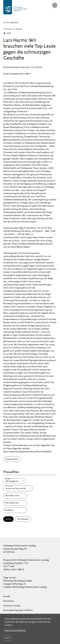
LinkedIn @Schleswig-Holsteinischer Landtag (25, 587)
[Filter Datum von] (15, 496)
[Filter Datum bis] (15, 503)
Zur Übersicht (12, 22)
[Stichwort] (15, 510)
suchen (8, 519)
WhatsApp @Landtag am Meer (18, 581)
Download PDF (12, 459)
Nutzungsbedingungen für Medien (18, 610)
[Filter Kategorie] (15, 481)
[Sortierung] (18, 488)
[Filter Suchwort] (15, 510)
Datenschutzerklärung (15, 630)
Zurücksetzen (23, 519)
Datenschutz (9, 601)
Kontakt (7, 596)
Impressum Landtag (12, 606)
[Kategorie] (15, 481)
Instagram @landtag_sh (15, 584)
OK (8, 638)
